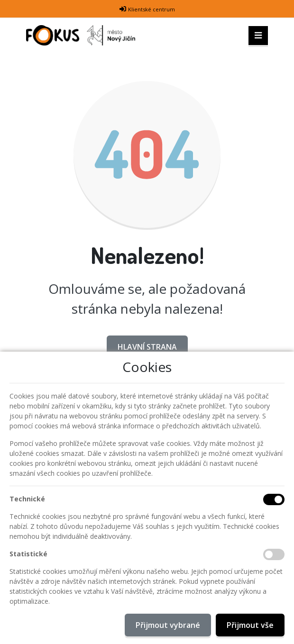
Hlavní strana (147, 347)
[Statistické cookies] (274, 554)
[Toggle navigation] (258, 36)
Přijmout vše (250, 625)
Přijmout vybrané (168, 625)
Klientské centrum (152, 9)
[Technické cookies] (274, 499)
